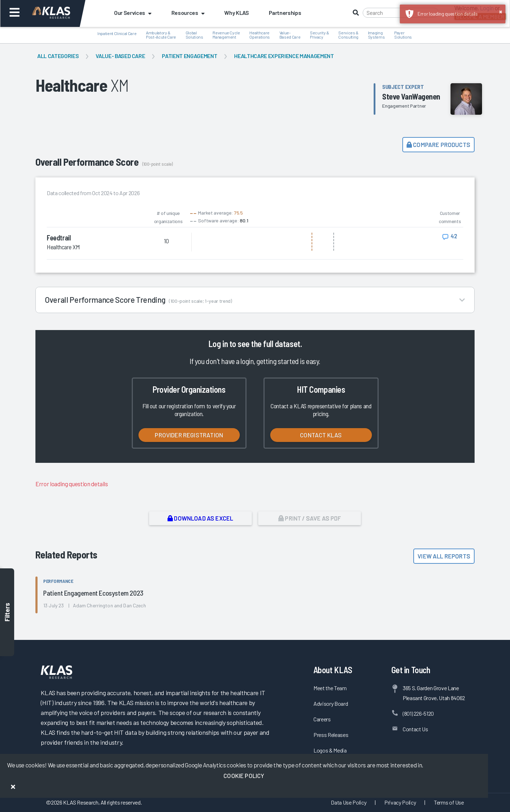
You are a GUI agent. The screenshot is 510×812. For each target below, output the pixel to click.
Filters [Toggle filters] (7, 612)
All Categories (58, 56)
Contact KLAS (321, 435)
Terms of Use (449, 802)
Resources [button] (188, 13)
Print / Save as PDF (310, 518)
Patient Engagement (189, 56)
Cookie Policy (244, 776)
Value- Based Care (120, 56)
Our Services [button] (133, 13)
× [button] (501, 11)
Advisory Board (331, 703)
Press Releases (331, 735)
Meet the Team (330, 688)
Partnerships (285, 13)
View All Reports (444, 556)
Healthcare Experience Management (284, 56)
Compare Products (438, 144)
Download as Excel (200, 518)
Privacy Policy (400, 802)
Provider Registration (189, 435)
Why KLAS (236, 13)
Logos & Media (330, 750)
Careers (322, 719)
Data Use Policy (348, 802)
